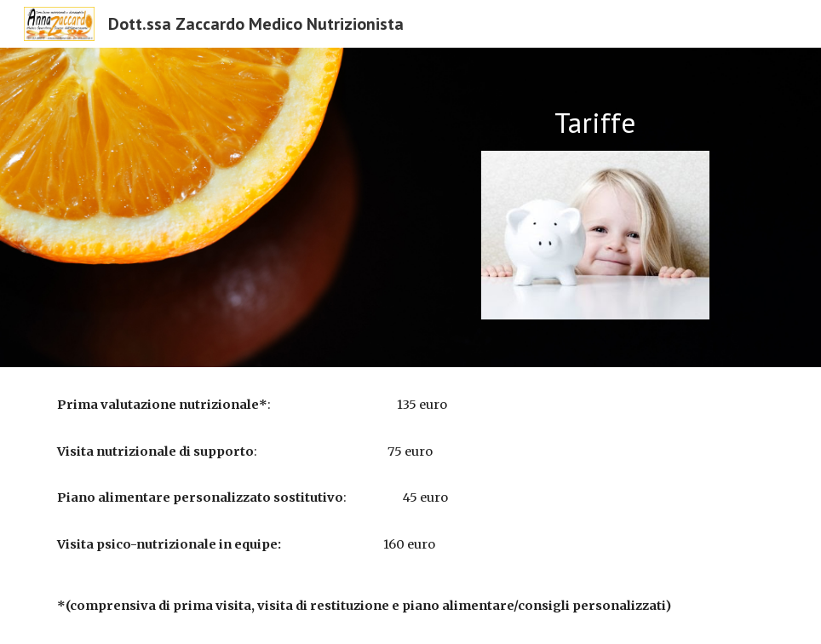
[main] (595, 123)
